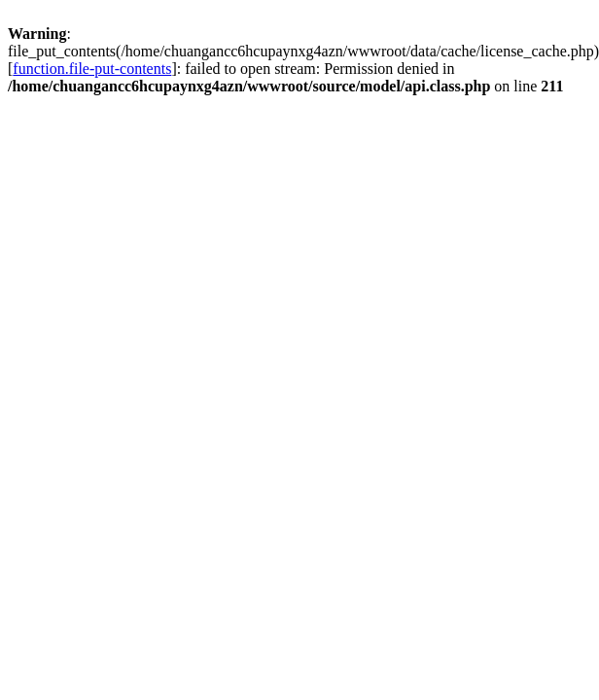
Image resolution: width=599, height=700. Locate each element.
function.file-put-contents (92, 69)
